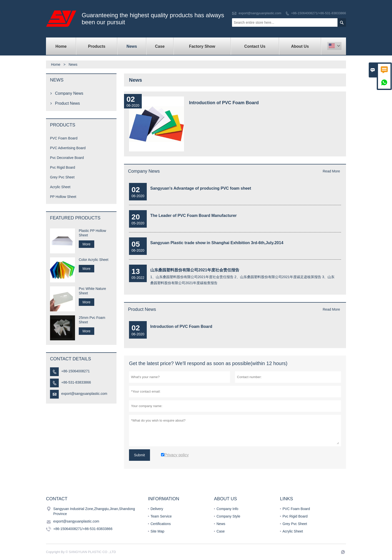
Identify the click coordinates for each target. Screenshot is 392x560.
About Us (300, 46)
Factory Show (202, 46)
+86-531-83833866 (76, 382)
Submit (139, 455)
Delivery (157, 509)
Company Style (228, 516)
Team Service (161, 516)
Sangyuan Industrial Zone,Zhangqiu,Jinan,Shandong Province (94, 511)
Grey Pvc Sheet (62, 177)
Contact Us (255, 46)
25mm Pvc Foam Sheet (92, 320)
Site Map (157, 531)
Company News (144, 171)
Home (61, 46)
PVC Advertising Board (68, 148)
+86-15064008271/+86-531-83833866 (318, 13)
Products (97, 46)
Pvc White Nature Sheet (92, 291)
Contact (57, 499)
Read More (331, 171)
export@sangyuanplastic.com (260, 13)
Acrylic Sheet (60, 187)
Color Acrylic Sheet (93, 260)
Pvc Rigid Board (62, 167)
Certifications (161, 524)
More (86, 244)
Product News (142, 309)
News (132, 46)
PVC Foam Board (64, 138)
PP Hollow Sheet (63, 197)
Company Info (227, 509)
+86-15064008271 (75, 371)
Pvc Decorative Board (67, 158)
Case (160, 46)
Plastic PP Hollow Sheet (92, 233)
